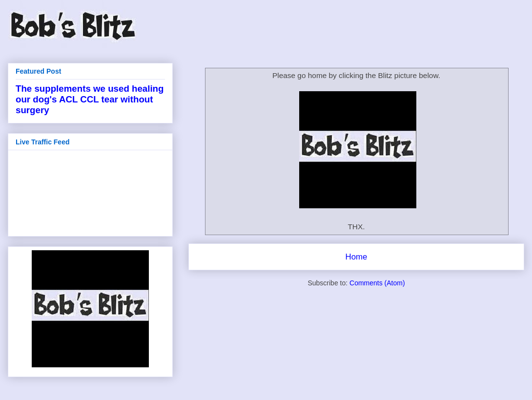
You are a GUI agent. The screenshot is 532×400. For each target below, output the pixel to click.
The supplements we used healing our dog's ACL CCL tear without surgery (90, 99)
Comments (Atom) (377, 283)
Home (357, 257)
